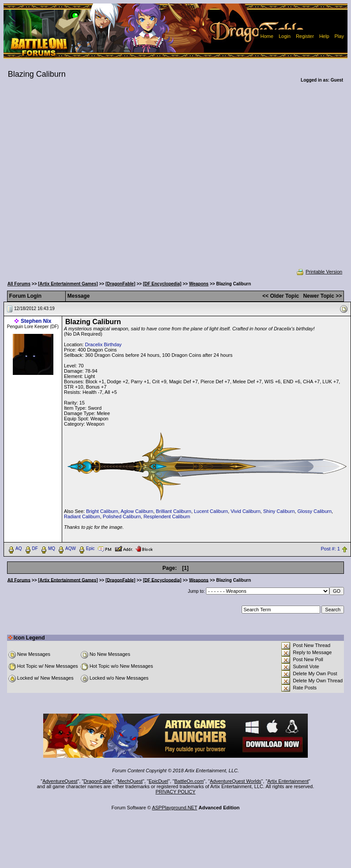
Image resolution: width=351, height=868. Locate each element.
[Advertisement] (86, 181)
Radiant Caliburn (82, 516)
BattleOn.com (189, 781)
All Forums (19, 284)
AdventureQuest (60, 781)
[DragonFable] (120, 284)
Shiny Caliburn (279, 511)
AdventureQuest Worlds (236, 781)
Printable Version (319, 272)
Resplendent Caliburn (167, 516)
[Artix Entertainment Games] (68, 284)
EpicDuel (158, 781)
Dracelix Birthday (103, 344)
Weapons (199, 284)
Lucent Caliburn (211, 511)
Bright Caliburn (102, 511)
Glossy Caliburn (314, 511)
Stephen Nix (36, 321)
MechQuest (130, 781)
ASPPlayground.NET (175, 808)
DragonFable (98, 781)
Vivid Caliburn (246, 511)
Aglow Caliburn (137, 511)
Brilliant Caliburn (174, 511)
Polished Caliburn (122, 516)
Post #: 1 (330, 549)
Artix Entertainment (288, 781)
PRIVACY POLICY (176, 792)
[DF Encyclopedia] (162, 284)
